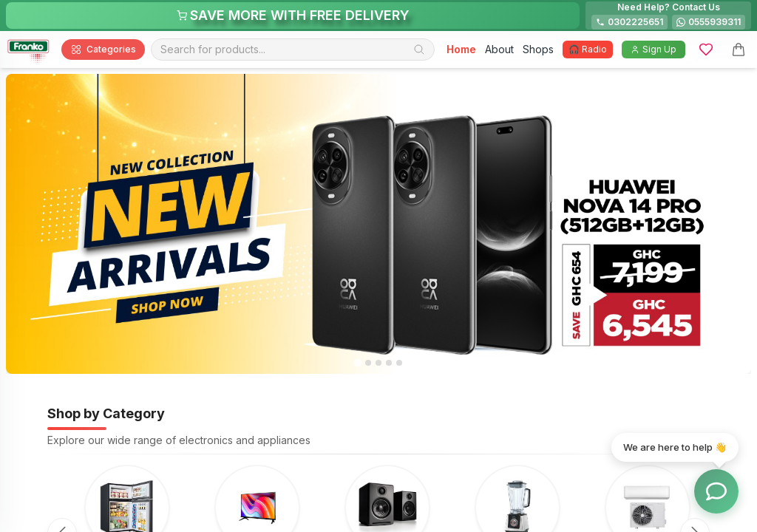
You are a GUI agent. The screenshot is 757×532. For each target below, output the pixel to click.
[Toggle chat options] (716, 491)
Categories (103, 50)
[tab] (357, 363)
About (499, 49)
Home (461, 49)
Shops (538, 49)
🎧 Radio (588, 49)
